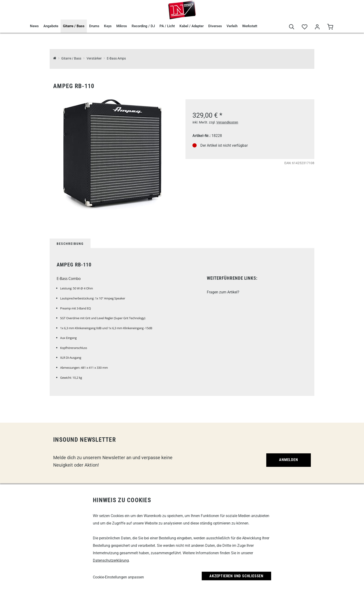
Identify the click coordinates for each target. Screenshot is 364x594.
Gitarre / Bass (74, 26)
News (34, 26)
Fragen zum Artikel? (223, 292)
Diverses (215, 26)
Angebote (51, 26)
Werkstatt (250, 26)
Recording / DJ (143, 26)
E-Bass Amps (116, 58)
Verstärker (94, 58)
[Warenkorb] (330, 27)
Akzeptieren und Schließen (236, 576)
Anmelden (288, 460)
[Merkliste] (304, 27)
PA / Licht (167, 26)
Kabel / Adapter (192, 26)
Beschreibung (70, 244)
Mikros (122, 26)
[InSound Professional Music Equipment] (55, 58)
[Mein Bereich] (317, 27)
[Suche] (292, 27)
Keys (108, 26)
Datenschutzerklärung (111, 560)
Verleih (232, 26)
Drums (94, 26)
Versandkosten (227, 122)
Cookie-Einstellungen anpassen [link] (118, 577)
